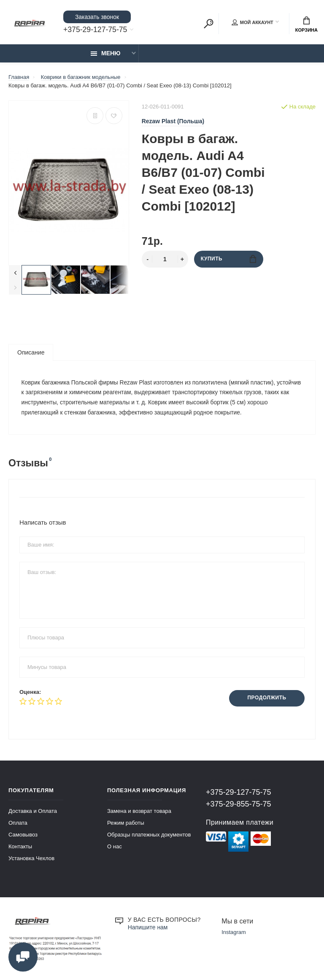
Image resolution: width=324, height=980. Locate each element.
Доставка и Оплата (33, 812)
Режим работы (126, 824)
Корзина (306, 24)
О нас (115, 848)
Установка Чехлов (31, 860)
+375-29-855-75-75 (239, 805)
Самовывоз (23, 836)
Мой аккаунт (252, 23)
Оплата (18, 824)
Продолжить (266, 700)
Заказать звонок (97, 17)
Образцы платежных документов (149, 836)
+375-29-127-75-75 (96, 30)
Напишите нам (148, 929)
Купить (228, 259)
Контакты (20, 848)
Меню (106, 54)
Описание (31, 353)
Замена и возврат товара (139, 812)
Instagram (234, 934)
